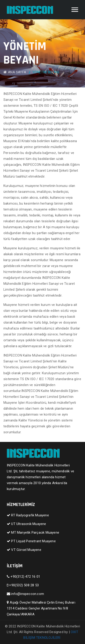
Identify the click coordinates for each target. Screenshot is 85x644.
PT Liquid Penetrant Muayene (31, 541)
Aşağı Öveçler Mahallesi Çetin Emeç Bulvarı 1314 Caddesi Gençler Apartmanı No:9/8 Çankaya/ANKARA (41, 608)
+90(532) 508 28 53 (23, 585)
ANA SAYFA (15, 72)
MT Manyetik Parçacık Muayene (33, 533)
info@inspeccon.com (25, 594)
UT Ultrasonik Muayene (27, 524)
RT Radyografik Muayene (28, 515)
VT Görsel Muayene (24, 550)
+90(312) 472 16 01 (23, 577)
